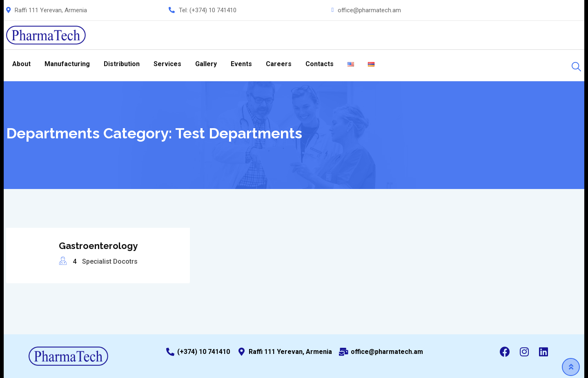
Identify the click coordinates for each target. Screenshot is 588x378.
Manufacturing (67, 64)
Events (241, 64)
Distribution (122, 64)
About (21, 64)
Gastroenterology (98, 246)
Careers (279, 64)
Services (167, 64)
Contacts (320, 64)
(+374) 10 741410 (213, 10)
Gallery (206, 64)
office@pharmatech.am (369, 10)
